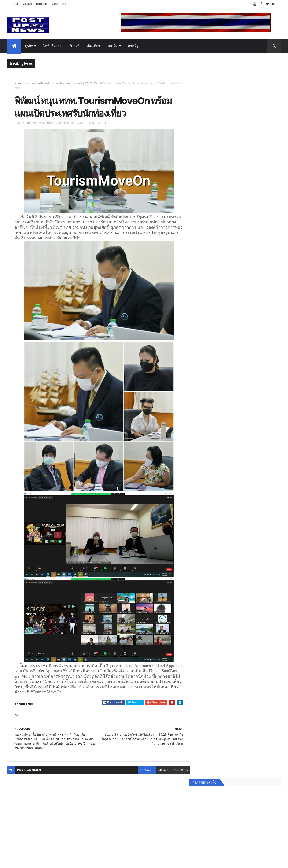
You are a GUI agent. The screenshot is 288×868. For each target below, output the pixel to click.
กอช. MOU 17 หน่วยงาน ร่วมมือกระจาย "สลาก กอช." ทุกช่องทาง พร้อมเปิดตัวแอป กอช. (248, 482)
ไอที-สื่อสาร (53, 46)
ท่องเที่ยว (93, 46)
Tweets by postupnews (215, 440)
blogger (144, 770)
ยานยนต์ (202, 712)
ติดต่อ (200, 762)
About (28, 4)
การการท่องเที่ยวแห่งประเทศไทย (45, 83)
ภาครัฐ (133, 46)
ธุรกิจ (29, 46)
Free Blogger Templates (63, 862)
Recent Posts (217, 774)
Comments (260, 774)
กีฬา (199, 734)
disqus (160, 770)
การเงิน (201, 729)
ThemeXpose (33, 862)
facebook (177, 770)
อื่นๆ (199, 757)
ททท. (70, 83)
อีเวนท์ (74, 46)
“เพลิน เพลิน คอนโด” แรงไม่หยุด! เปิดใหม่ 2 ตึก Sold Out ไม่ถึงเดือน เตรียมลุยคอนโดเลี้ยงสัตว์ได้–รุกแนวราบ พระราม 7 (248, 465)
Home (16, 4)
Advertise (60, 4)
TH (96, 83)
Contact (42, 4)
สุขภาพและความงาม (211, 740)
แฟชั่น (201, 745)
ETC (202, 797)
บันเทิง (113, 46)
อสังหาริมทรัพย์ (207, 707)
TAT (89, 83)
